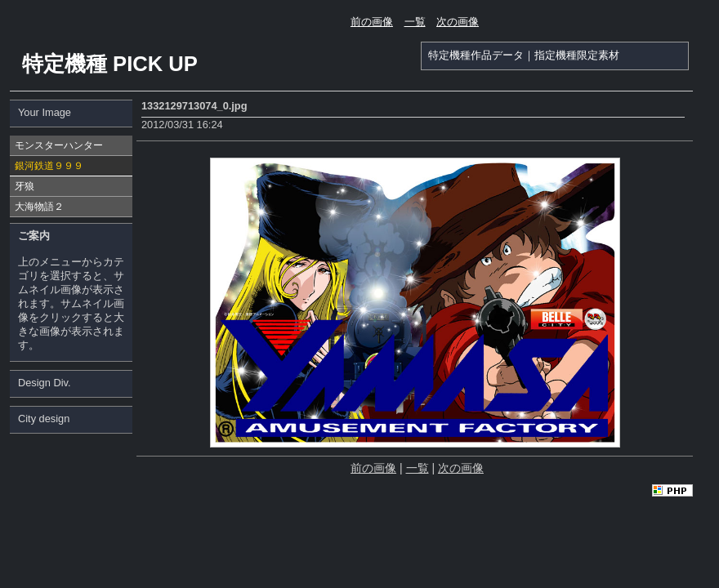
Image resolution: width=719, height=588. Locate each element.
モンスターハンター (59, 145)
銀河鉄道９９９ (49, 166)
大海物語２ (39, 207)
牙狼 (25, 186)
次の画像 (458, 22)
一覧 (415, 22)
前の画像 (372, 22)
